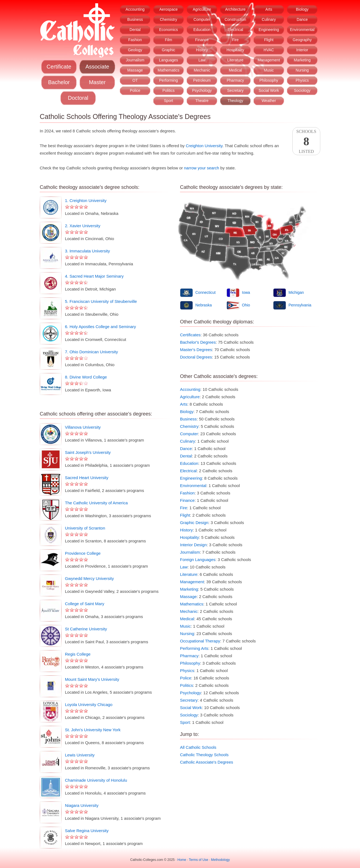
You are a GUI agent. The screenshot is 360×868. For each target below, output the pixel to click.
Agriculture (202, 9)
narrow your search (202, 168)
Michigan (296, 292)
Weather (269, 101)
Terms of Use (198, 860)
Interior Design (193, 545)
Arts (269, 9)
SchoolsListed (306, 141)
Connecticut (205, 292)
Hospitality (235, 50)
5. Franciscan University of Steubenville (101, 301)
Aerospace (169, 9)
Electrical (235, 30)
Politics (168, 90)
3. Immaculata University (87, 251)
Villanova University (83, 427)
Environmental (302, 30)
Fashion (135, 40)
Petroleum (202, 80)
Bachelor (59, 82)
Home (182, 860)
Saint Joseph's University (88, 452)
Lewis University (80, 755)
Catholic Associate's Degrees (207, 762)
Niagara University (82, 805)
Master (97, 82)
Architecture (235, 9)
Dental (135, 30)
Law (202, 60)
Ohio (246, 305)
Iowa (246, 292)
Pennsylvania (300, 305)
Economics (168, 30)
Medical (235, 70)
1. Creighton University (86, 200)
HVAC (269, 50)
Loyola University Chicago (89, 705)
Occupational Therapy (200, 641)
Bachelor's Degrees (198, 342)
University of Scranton (85, 528)
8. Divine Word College (86, 377)
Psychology (202, 90)
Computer (202, 19)
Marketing (302, 60)
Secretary (235, 90)
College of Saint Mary (85, 604)
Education (202, 30)
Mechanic (202, 70)
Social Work (269, 90)
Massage (135, 70)
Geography (302, 40)
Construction (235, 19)
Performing (168, 80)
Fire (235, 40)
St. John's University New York (93, 730)
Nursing (302, 70)
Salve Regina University (87, 831)
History (202, 50)
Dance (302, 19)
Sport (168, 101)
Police (135, 90)
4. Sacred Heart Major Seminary (94, 276)
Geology (135, 50)
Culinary (269, 19)
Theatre (202, 101)
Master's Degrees (196, 350)
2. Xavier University (83, 226)
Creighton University (204, 146)
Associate (97, 67)
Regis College (78, 654)
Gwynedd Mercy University (89, 578)
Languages (168, 60)
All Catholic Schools (198, 747)
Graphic (168, 50)
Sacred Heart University (87, 478)
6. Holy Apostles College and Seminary (100, 327)
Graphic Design (194, 523)
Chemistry (168, 19)
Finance (202, 40)
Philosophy (269, 80)
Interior (302, 50)
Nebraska (204, 305)
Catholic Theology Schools (204, 755)
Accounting (135, 9)
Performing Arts (194, 648)
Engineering (269, 30)
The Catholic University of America (96, 503)
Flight (269, 40)
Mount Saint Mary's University (92, 679)
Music (269, 70)
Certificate (59, 67)
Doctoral (78, 98)
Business (135, 19)
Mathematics (168, 70)
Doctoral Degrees (196, 357)
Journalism (135, 60)
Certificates (190, 335)
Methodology (220, 860)
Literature (235, 60)
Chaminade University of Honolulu (96, 780)
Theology (235, 101)
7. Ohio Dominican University (91, 352)
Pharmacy (235, 80)
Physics (302, 80)
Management (269, 60)
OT (135, 80)
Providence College (83, 553)
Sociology (302, 90)
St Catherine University (86, 629)
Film (168, 40)
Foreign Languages (198, 560)
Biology (302, 9)
